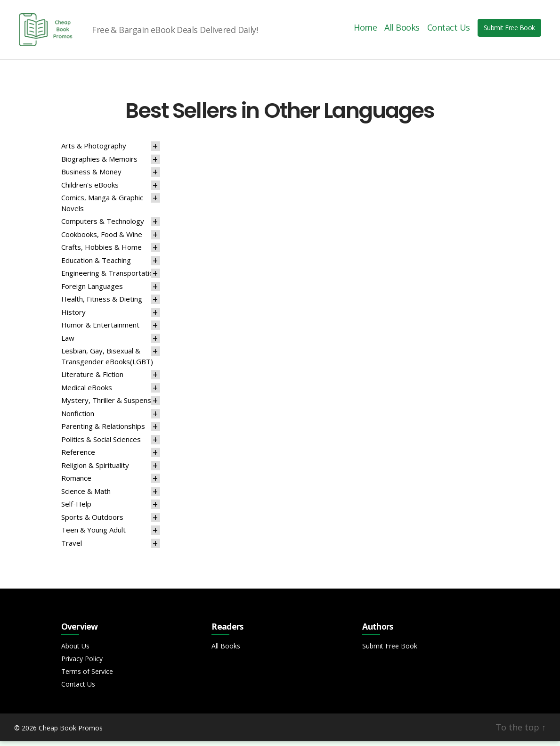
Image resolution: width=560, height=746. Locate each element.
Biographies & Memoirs (99, 164)
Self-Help (76, 508)
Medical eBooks (87, 392)
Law (68, 343)
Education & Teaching (96, 265)
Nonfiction (78, 418)
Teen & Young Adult (93, 534)
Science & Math (86, 496)
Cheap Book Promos (71, 733)
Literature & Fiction (92, 379)
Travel (72, 548)
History (73, 317)
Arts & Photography (94, 150)
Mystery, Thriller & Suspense (108, 405)
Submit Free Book (509, 30)
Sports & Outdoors (92, 522)
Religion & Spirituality (95, 470)
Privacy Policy (82, 663)
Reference (78, 457)
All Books (402, 30)
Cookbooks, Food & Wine (102, 239)
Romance (76, 483)
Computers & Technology (103, 226)
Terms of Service (87, 676)
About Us (75, 651)
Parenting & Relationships (103, 431)
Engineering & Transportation (109, 278)
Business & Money (91, 176)
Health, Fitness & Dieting (102, 303)
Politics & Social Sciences (101, 444)
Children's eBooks (90, 189)
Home (365, 30)
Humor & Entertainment (100, 329)
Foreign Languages (92, 291)
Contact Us (449, 30)
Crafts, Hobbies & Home (101, 252)
